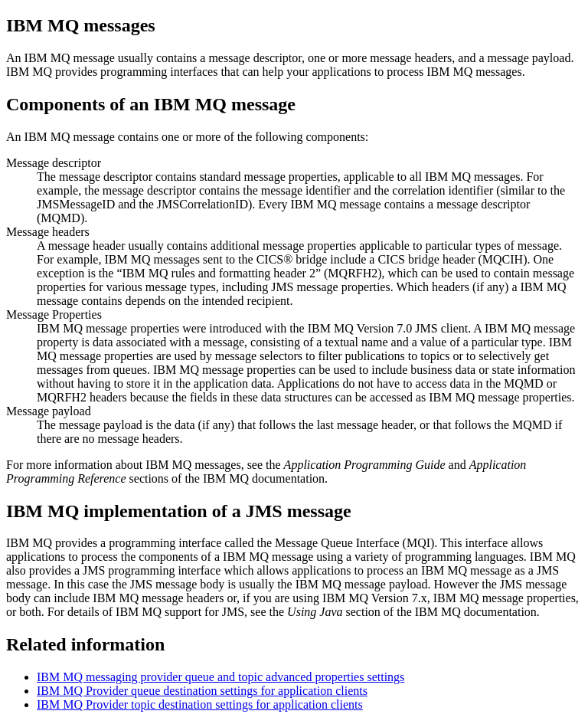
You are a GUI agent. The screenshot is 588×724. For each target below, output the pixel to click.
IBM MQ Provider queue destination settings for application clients (202, 691)
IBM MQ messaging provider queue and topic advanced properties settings (220, 677)
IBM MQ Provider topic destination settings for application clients (200, 704)
